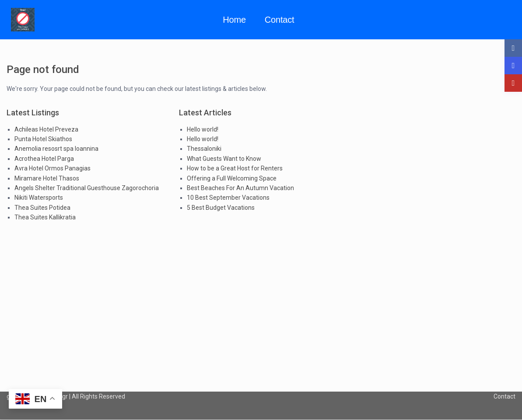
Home (234, 20)
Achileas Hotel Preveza (46, 129)
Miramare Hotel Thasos (47, 178)
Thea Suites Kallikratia (45, 217)
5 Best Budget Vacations (221, 208)
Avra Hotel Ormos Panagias (53, 168)
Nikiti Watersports (39, 198)
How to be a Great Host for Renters (235, 168)
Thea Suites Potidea (42, 208)
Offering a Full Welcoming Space (232, 178)
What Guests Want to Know (224, 159)
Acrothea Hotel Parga (44, 159)
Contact (280, 20)
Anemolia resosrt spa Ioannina (56, 149)
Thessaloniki (204, 149)
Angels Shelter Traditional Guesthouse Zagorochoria (87, 188)
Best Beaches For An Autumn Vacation (240, 188)
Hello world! (203, 129)
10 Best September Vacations (228, 198)
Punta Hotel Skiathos (43, 139)
